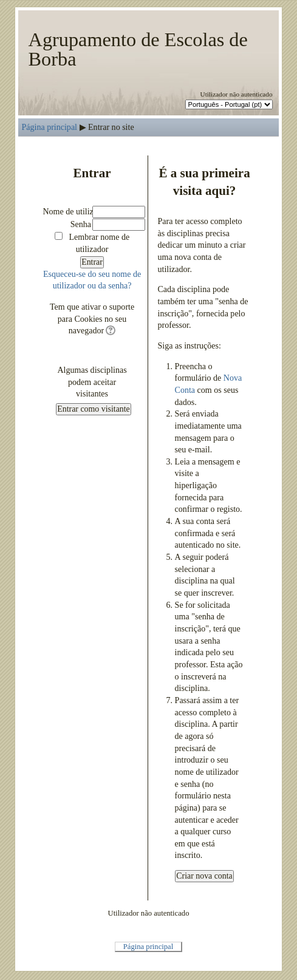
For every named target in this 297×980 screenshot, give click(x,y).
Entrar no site (111, 127)
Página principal (49, 127)
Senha (81, 224)
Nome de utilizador (75, 211)
